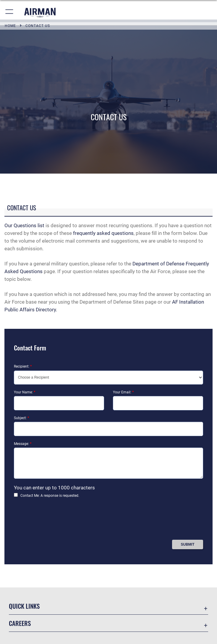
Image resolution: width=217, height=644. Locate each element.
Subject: (21, 418)
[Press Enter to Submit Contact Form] (188, 544)
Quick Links (24, 606)
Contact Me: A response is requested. (50, 496)
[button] (10, 13)
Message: (23, 444)
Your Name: (25, 392)
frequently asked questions (103, 233)
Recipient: (23, 366)
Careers (20, 623)
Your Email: (123, 392)
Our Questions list (24, 225)
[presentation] (59, 521)
